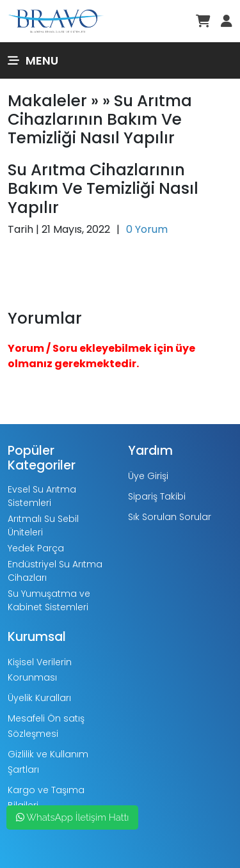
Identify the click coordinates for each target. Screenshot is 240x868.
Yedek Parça (36, 548)
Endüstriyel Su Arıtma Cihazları (55, 571)
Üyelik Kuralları (39, 698)
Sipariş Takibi (157, 496)
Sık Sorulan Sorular (170, 517)
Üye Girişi (148, 476)
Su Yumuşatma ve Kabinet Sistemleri (49, 600)
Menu (33, 60)
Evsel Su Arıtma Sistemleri (42, 496)
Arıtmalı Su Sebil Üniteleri (43, 525)
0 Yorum (147, 229)
